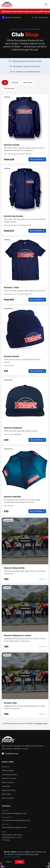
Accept (20, 862)
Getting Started (8, 771)
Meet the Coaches (9, 778)
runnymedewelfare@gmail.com (14, 827)
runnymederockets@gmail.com (14, 813)
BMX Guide (6, 794)
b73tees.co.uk (41, 723)
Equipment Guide (9, 790)
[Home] (7, 4)
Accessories (9, 88)
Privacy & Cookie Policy (12, 857)
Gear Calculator (8, 798)
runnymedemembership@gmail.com (16, 820)
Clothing (15, 83)
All (5, 83)
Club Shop (6, 786)
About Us (6, 767)
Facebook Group (10, 754)
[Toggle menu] (46, 4)
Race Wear (28, 83)
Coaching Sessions (9, 775)
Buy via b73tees (37, 159)
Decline (9, 862)
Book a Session (8, 782)
